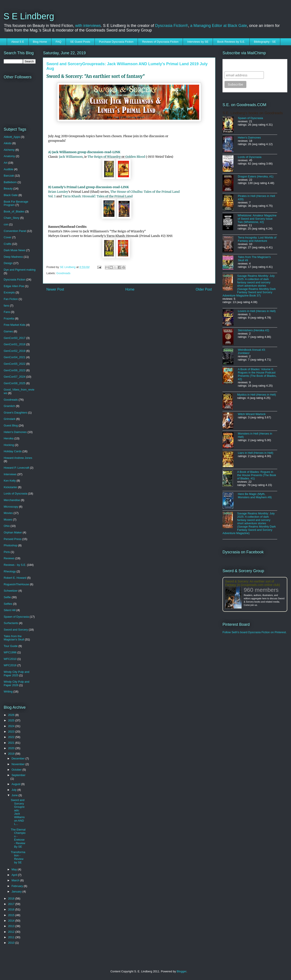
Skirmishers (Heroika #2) (253, 330)
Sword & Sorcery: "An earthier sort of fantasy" (96, 76)
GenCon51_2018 (15, 344)
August (16, 784)
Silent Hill (10, 610)
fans (6, 306)
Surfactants (11, 623)
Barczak (9, 176)
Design (8, 263)
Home (130, 289)
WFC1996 (10, 652)
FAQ (58, 42)
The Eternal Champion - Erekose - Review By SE (18, 838)
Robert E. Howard (15, 578)
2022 (12, 737)
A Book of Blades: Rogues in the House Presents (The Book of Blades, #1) (257, 475)
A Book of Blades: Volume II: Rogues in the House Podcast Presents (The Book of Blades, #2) (257, 374)
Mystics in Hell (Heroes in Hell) (257, 395)
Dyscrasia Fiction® (172, 26)
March (16, 880)
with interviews (88, 26)
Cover (8, 237)
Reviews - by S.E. (15, 565)
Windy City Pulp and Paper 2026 (17, 683)
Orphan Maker (13, 532)
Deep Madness (13, 257)
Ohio (7, 526)
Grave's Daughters (16, 413)
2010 (12, 943)
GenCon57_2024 (15, 377)
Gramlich (9, 406)
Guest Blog (11, 425)
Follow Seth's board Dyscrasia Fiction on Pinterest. (255, 632)
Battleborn (10, 182)
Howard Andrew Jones (18, 458)
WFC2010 (10, 659)
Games (8, 331)
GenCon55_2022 (15, 364)
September (19, 775)
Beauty (8, 188)
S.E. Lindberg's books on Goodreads (253, 113)
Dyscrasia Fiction (15, 280)
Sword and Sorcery (16, 630)
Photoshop (11, 545)
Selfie (7, 597)
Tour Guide (11, 646)
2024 (12, 726)
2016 (12, 909)
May (15, 869)
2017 (12, 904)
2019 (12, 754)
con (6, 224)
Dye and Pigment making (20, 270)
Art (6, 163)
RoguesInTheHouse (16, 584)
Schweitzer (11, 591)
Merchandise (12, 500)
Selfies (8, 604)
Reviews (9, 558)
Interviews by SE (198, 42)
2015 (12, 915)
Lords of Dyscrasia (16, 494)
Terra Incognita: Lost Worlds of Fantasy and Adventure (257, 239)
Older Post (204, 289)
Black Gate (11, 195)
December (19, 758)
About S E (18, 42)
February (18, 886)
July (15, 790)
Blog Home (40, 42)
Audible (8, 169)
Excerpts (9, 292)
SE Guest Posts (80, 42)
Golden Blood (135, 157)
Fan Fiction (11, 299)
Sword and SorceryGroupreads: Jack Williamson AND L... (18, 812)
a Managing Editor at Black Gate (218, 26)
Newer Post (55, 289)
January (17, 891)
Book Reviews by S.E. (231, 42)
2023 (12, 732)
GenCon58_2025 (15, 383)
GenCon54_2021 (15, 357)
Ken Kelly (10, 481)
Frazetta (9, 318)
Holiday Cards (13, 451)
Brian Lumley (58, 192)
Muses (8, 520)
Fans (7, 312)
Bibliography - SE (265, 42)
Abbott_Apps (12, 137)
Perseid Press (13, 539)
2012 (12, 932)
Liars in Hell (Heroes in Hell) (256, 453)
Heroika (9, 438)
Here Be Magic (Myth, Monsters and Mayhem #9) (255, 496)
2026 (12, 715)
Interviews (10, 474)
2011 (12, 937)
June (15, 795)
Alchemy (9, 150)
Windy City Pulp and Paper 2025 (17, 674)
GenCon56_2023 (15, 370)
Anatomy (9, 156)
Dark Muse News (15, 250)
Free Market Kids (15, 325)
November (19, 764)
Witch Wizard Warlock (252, 414)
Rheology (10, 571)
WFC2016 (10, 665)
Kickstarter (10, 487)
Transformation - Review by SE (18, 857)
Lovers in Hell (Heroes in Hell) (257, 311)
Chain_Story (12, 218)
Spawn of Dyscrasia (16, 617)
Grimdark (10, 419)
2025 (12, 720)
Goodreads (63, 273)
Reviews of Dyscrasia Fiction (160, 42)
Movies (8, 513)
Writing (8, 692)
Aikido (8, 143)
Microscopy (11, 507)
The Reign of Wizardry (104, 157)
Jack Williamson (71, 157)
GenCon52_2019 (15, 351)
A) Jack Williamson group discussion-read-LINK (84, 152)
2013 (12, 926)
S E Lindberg (29, 16)
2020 (12, 748)
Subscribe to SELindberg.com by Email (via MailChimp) (252, 65)
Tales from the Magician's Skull (14, 638)
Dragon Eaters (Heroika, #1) (256, 176)
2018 (12, 898)
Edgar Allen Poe (14, 286)
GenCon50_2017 (15, 338)
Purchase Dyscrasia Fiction (116, 42)
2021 (12, 743)
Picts (7, 552)
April (15, 875)
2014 (12, 921)
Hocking (9, 445)
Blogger (182, 971)
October (17, 770)
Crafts (8, 244)
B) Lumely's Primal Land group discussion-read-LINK (89, 187)
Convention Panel (15, 231)
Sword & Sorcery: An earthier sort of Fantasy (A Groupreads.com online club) (253, 583)
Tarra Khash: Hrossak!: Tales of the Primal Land (98, 196)
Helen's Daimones (15, 432)
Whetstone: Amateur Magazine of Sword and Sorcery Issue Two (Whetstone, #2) (257, 219)
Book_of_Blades (14, 211)
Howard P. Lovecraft (16, 468)
